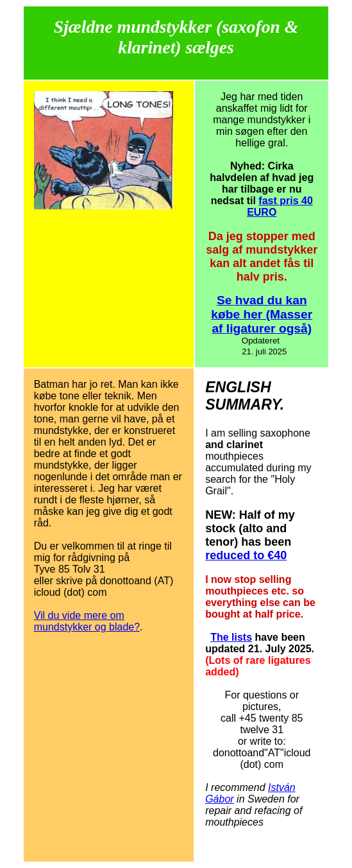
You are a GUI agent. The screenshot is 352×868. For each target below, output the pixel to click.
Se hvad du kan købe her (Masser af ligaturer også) (262, 314)
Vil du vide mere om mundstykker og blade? (87, 621)
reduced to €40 (246, 555)
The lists (231, 637)
